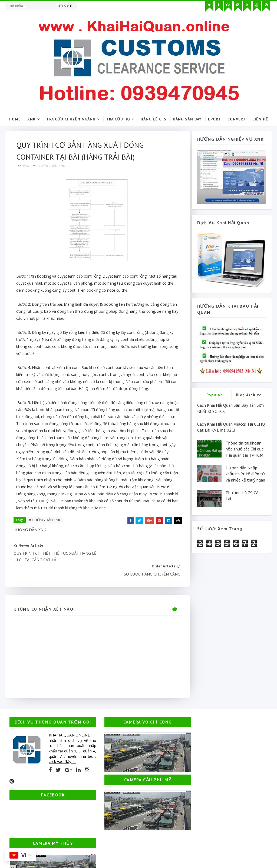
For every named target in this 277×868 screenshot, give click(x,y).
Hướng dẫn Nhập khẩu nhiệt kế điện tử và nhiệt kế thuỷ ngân (245, 474)
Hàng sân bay (187, 119)
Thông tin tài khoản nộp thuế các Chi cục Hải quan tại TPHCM (245, 449)
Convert (237, 119)
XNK (32, 119)
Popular (214, 395)
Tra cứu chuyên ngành (71, 119)
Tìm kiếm (64, 5)
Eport (215, 119)
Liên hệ (260, 119)
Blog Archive (249, 395)
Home (15, 119)
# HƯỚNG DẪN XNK (45, 521)
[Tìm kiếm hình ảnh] (74, 4)
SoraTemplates (36, 842)
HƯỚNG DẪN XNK (51, 166)
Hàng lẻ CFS (154, 119)
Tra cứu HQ (118, 119)
